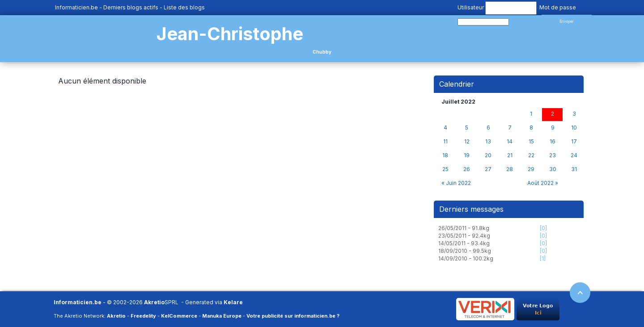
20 (488, 155)
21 (510, 155)
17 (574, 142)
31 (574, 169)
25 (445, 169)
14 (510, 142)
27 (488, 169)
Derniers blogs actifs (131, 7)
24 (574, 155)
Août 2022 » (543, 183)
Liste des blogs (184, 7)
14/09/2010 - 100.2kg (466, 258)
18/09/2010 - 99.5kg (465, 251)
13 (488, 142)
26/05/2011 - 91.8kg (464, 228)
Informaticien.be (76, 7)
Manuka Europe (222, 316)
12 (467, 142)
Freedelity (143, 316)
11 (445, 142)
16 (553, 142)
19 (467, 155)
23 (553, 155)
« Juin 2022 (456, 183)
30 (553, 169)
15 (531, 142)
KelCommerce (179, 316)
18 (445, 155)
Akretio (154, 302)
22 (531, 155)
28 (510, 169)
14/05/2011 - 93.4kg (464, 243)
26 (467, 169)
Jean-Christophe (230, 34)
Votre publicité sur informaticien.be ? (293, 316)
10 (574, 128)
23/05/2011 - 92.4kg (464, 236)
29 (531, 169)
